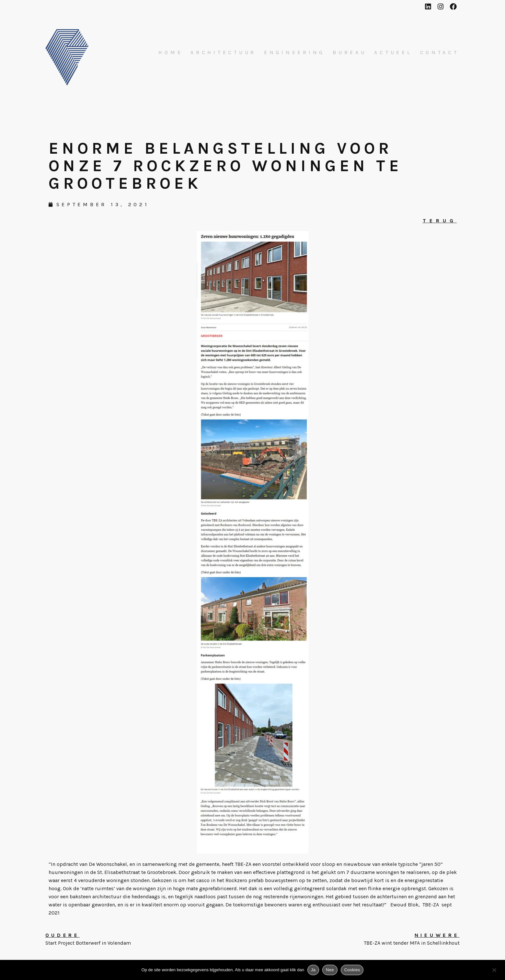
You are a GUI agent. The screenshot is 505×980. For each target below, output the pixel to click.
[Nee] (494, 971)
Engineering (294, 53)
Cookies (352, 970)
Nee (330, 970)
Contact (440, 53)
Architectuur (223, 53)
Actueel (393, 53)
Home (171, 53)
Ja (313, 970)
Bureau (350, 53)
